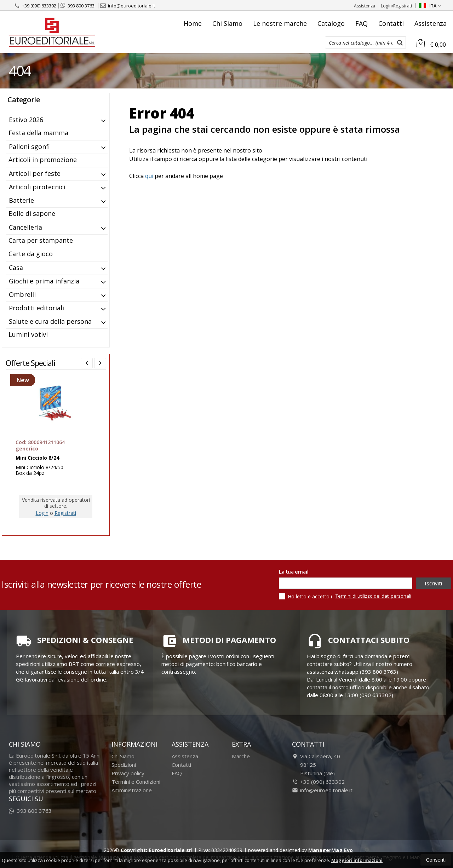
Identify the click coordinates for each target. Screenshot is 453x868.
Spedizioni (124, 765)
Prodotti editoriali (36, 308)
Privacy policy (128, 773)
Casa (16, 268)
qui (149, 176)
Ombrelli (22, 294)
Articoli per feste (35, 173)
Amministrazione (132, 790)
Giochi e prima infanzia (44, 281)
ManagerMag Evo (331, 850)
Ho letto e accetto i (306, 596)
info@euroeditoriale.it (128, 6)
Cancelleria (25, 227)
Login (42, 513)
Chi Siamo (227, 23)
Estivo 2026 (26, 120)
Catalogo (331, 23)
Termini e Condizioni (136, 782)
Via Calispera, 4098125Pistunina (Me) (316, 765)
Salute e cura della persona (50, 321)
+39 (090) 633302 (35, 6)
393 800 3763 (78, 6)
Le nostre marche (280, 23)
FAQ (362, 23)
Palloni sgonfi (29, 146)
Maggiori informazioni (357, 860)
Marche (241, 756)
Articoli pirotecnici (37, 187)
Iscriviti (433, 583)
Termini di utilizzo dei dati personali (373, 596)
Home (193, 23)
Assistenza (365, 6)
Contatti (391, 23)
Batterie (21, 200)
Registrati (65, 513)
